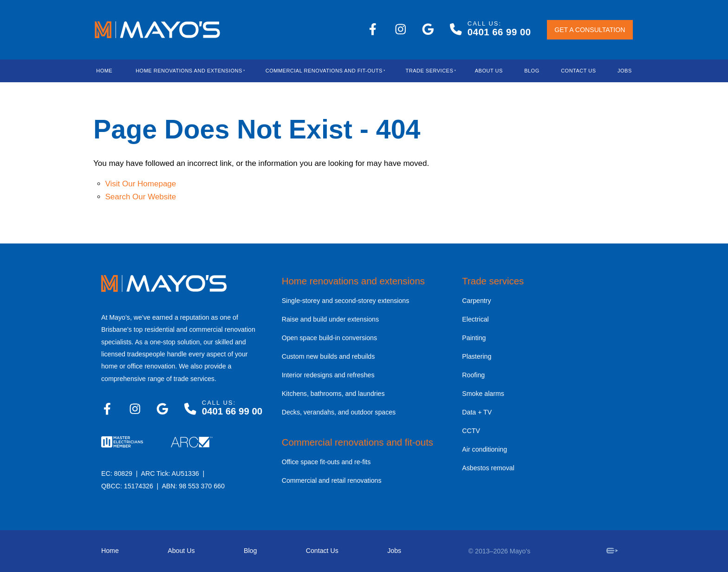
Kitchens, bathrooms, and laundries (333, 394)
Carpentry (476, 301)
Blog (250, 551)
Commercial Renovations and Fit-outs (324, 71)
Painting (474, 338)
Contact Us (578, 71)
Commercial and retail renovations (332, 480)
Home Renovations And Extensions (189, 71)
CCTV (471, 431)
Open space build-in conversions (329, 338)
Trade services (493, 281)
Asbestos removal (488, 468)
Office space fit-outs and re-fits (326, 462)
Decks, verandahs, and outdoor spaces (339, 412)
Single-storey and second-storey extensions (346, 301)
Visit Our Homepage (141, 184)
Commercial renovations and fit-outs (357, 442)
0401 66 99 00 (499, 32)
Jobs (625, 71)
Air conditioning (484, 449)
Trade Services (430, 71)
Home (104, 71)
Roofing (473, 375)
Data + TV (477, 412)
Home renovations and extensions (353, 281)
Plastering (477, 356)
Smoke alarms (483, 394)
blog (532, 71)
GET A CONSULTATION (578, 30)
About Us (489, 71)
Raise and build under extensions (330, 319)
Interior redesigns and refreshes (328, 375)
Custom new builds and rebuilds (328, 356)
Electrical (475, 319)
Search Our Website (141, 197)
